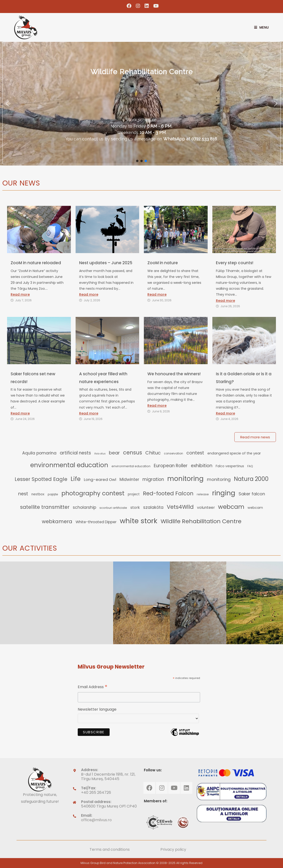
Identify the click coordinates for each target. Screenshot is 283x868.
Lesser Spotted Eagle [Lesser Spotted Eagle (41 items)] (41, 479)
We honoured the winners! (174, 374)
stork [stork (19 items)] (135, 507)
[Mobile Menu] (260, 27)
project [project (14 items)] (134, 494)
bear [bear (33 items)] (114, 453)
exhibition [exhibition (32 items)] (202, 466)
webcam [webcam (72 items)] (231, 507)
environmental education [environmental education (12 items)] (131, 466)
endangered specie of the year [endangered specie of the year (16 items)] (234, 453)
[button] (7, 104)
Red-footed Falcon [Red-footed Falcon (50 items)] (168, 493)
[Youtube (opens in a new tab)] (155, 6)
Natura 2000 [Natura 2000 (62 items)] (251, 479)
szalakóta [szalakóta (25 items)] (153, 507)
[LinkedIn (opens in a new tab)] (147, 6)
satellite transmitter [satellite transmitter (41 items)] (45, 507)
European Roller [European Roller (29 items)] (171, 466)
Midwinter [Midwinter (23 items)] (129, 479)
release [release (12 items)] (203, 494)
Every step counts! (235, 263)
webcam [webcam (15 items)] (255, 508)
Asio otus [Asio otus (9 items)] (100, 454)
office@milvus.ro (96, 820)
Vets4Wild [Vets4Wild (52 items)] (180, 507)
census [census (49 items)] (133, 453)
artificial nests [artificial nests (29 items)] (75, 453)
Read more (20, 294)
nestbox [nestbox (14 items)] (38, 494)
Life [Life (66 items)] (76, 479)
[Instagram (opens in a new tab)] (138, 6)
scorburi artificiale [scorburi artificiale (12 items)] (113, 508)
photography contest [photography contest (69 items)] (93, 493)
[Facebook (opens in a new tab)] (129, 6)
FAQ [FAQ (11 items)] (250, 466)
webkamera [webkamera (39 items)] (57, 521)
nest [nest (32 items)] (23, 494)
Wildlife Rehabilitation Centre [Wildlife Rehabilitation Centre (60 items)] (201, 521)
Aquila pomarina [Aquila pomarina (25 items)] (39, 453)
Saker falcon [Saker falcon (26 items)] (252, 494)
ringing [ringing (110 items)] (224, 493)
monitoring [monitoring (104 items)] (185, 479)
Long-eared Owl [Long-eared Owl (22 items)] (100, 479)
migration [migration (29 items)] (153, 479)
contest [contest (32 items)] (195, 453)
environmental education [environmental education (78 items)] (69, 465)
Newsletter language (97, 709)
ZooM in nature (163, 263)
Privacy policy (173, 849)
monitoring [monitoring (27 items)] (219, 479)
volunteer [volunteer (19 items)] (206, 507)
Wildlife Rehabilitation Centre (142, 72)
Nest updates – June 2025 (106, 263)
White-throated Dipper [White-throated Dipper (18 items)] (96, 522)
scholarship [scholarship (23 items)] (84, 507)
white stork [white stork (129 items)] (139, 521)
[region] (141, 104)
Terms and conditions (110, 849)
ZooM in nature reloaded (36, 263)
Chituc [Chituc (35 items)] (153, 453)
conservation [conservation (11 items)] (174, 453)
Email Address (93, 687)
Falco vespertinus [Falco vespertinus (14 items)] (230, 466)
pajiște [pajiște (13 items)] (53, 494)
